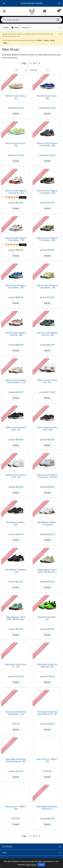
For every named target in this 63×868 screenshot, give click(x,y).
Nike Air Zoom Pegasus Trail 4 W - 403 (47, 334)
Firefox (39, 40)
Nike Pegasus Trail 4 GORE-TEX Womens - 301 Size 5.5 (16, 619)
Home (15, 27)
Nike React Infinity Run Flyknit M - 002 (47, 666)
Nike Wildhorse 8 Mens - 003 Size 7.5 (47, 808)
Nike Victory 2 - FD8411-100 (47, 760)
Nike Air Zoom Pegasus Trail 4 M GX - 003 (47, 144)
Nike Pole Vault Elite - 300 (47, 618)
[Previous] (4, 3)
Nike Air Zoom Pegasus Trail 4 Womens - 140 (16, 381)
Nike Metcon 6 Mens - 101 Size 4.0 (47, 523)
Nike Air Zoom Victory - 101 (16, 97)
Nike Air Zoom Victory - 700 (16, 144)
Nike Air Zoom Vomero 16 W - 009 (47, 429)
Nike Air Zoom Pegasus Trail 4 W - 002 (16, 334)
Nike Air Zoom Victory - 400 (47, 97)
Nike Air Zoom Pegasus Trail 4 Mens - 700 (47, 286)
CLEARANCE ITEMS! (31, 3)
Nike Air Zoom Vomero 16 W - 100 (16, 476)
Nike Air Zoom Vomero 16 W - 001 (16, 429)
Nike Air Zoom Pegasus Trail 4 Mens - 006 (47, 192)
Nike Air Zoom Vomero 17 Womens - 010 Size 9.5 (47, 477)
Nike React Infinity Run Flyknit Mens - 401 (16, 713)
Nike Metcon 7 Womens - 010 (16, 571)
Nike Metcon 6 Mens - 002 (16, 523)
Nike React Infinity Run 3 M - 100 (16, 666)
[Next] (59, 3)
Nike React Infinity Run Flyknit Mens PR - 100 (47, 713)
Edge (5, 43)
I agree (41, 865)
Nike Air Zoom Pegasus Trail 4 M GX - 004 (16, 192)
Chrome (46, 40)
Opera (52, 40)
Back (6, 27)
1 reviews (23, 197)
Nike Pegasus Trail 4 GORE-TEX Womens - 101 (47, 572)
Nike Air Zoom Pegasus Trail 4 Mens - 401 (16, 286)
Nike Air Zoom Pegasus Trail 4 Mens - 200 (47, 239)
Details (16, 114)
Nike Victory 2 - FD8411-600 (16, 808)
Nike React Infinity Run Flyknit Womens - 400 (16, 760)
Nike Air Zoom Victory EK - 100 (47, 381)
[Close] (61, 34)
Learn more (31, 865)
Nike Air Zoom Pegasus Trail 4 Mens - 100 (16, 239)
